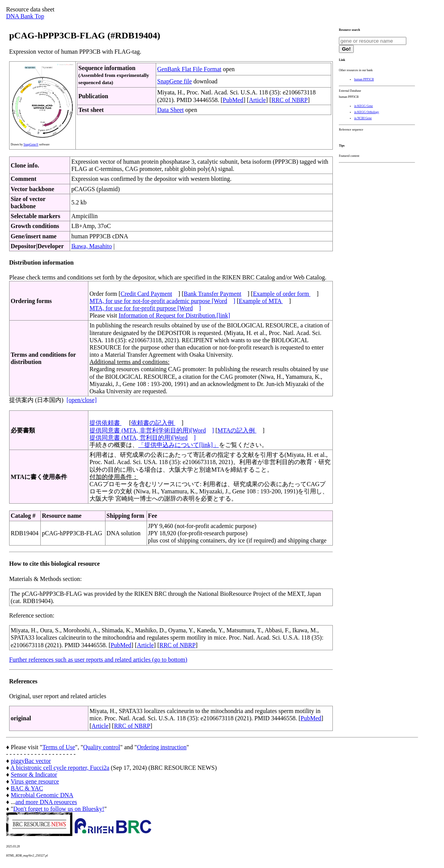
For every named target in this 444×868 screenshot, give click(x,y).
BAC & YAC (27, 788)
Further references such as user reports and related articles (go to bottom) (98, 660)
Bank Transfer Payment (213, 294)
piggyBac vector (31, 761)
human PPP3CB (364, 79)
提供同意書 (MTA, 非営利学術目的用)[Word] (152, 430)
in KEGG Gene (363, 106)
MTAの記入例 (237, 430)
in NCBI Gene (363, 118)
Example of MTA (261, 301)
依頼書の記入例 (153, 423)
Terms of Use (59, 747)
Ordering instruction (162, 747)
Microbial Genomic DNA (42, 795)
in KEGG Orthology (367, 112)
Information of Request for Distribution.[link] (174, 315)
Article (257, 100)
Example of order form (282, 294)
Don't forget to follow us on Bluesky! (59, 809)
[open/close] (82, 400)
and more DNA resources (46, 802)
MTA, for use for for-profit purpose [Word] (145, 308)
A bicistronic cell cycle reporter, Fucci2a (60, 768)
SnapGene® (31, 144)
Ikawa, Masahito (92, 246)
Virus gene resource (35, 781)
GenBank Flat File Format (189, 69)
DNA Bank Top (25, 16)
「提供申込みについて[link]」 (179, 445)
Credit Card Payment (146, 294)
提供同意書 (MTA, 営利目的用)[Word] (143, 438)
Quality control (101, 747)
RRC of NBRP (290, 100)
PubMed (233, 100)
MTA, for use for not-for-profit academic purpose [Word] (162, 301)
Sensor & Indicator (34, 775)
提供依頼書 (105, 423)
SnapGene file (175, 81)
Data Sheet (171, 110)
